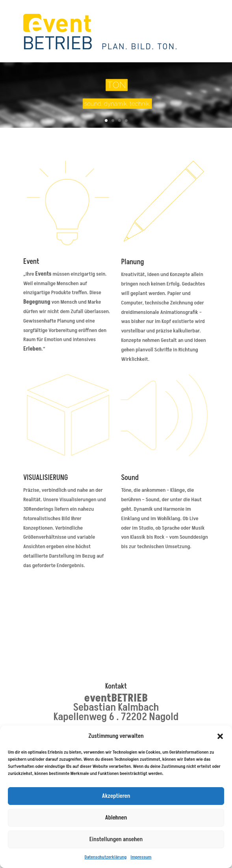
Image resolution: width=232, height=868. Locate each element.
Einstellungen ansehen (116, 839)
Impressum (141, 857)
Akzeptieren (116, 796)
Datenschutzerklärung (105, 857)
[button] (220, 736)
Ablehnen (116, 818)
